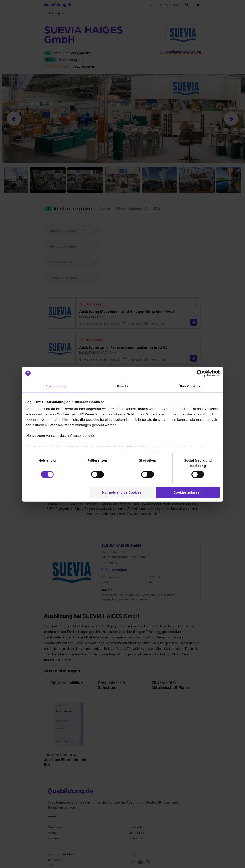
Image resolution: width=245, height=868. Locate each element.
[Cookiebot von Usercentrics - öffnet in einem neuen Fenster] (200, 373)
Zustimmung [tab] (56, 386)
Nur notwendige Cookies (122, 492)
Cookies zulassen (188, 492)
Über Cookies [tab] (189, 386)
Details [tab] (122, 386)
